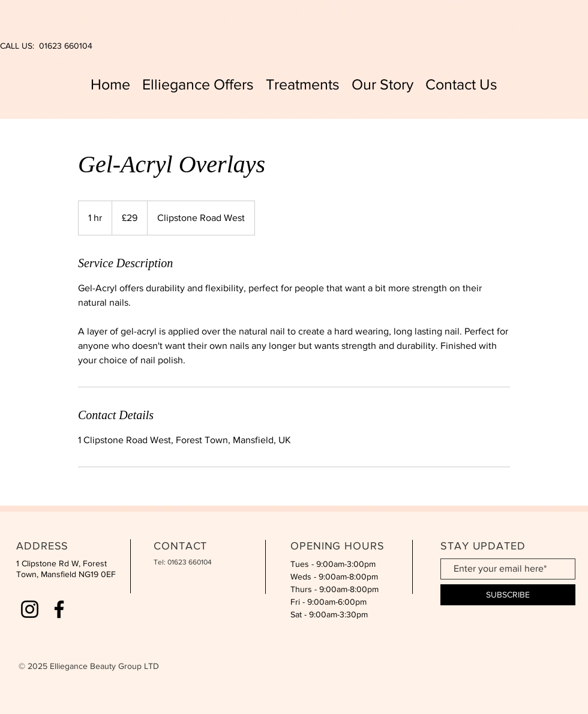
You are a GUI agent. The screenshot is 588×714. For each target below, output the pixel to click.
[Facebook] (59, 609)
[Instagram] (30, 609)
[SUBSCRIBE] (508, 595)
